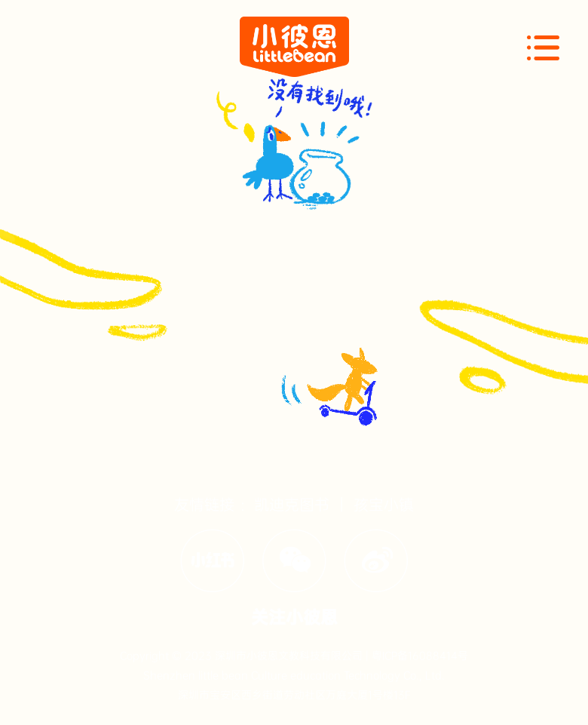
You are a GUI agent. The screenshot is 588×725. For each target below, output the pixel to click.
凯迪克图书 (292, 505)
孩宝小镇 (384, 505)
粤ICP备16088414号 (420, 656)
